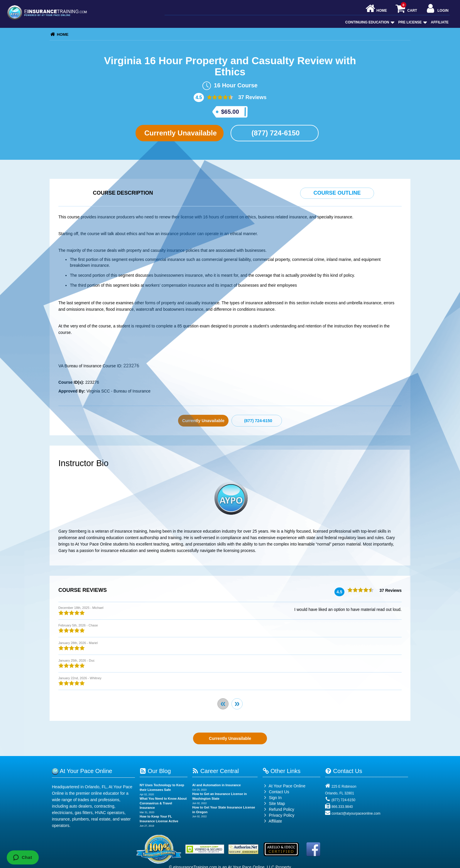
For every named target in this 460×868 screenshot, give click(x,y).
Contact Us (276, 792)
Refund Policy (281, 809)
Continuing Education (369, 22)
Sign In (272, 798)
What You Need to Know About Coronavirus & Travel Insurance (163, 803)
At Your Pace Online (284, 786)
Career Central (215, 771)
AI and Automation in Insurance (216, 785)
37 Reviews (252, 97)
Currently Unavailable (179, 133)
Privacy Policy (281, 815)
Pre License (412, 22)
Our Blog (155, 771)
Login (437, 9)
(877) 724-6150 (275, 133)
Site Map (274, 804)
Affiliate (440, 22)
